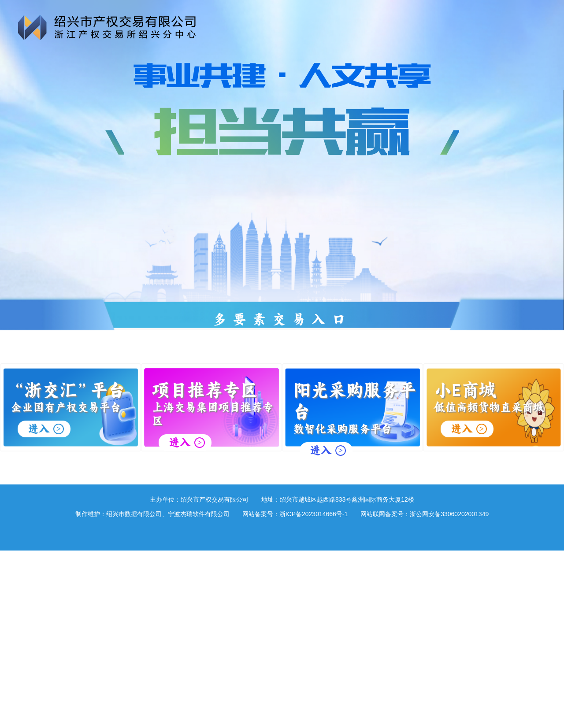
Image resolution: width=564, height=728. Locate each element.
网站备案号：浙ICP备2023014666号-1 (295, 514)
